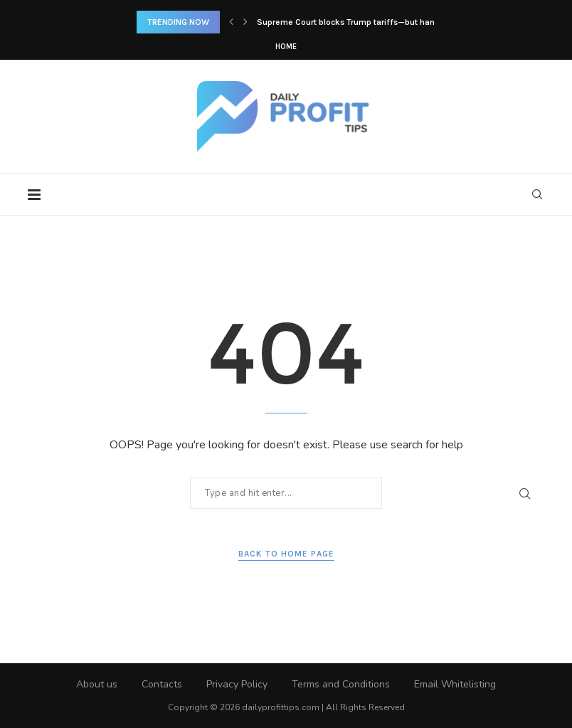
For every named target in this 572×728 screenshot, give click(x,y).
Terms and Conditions (341, 684)
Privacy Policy (237, 684)
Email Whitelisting (455, 684)
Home (286, 47)
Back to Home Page (286, 554)
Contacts (162, 684)
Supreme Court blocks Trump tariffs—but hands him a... (366, 22)
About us (97, 684)
